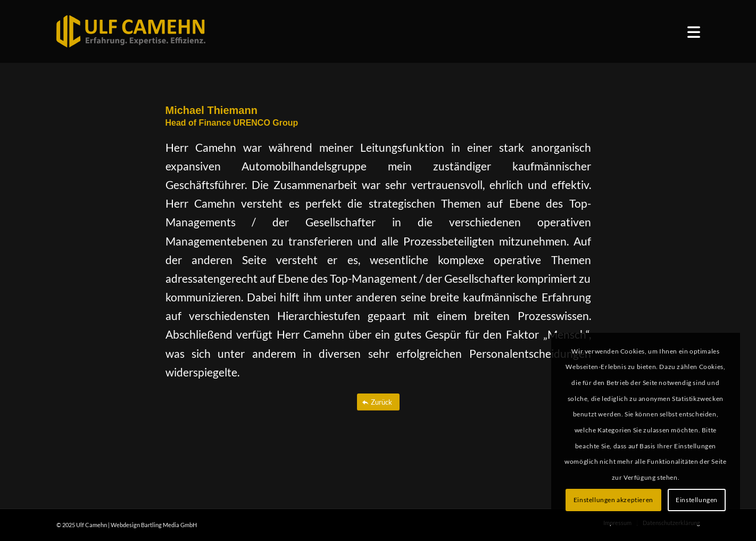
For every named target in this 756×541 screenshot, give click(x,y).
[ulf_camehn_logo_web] (131, 31)
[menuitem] (694, 32)
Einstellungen (697, 500)
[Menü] (694, 32)
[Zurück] (378, 402)
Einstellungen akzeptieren (613, 500)
